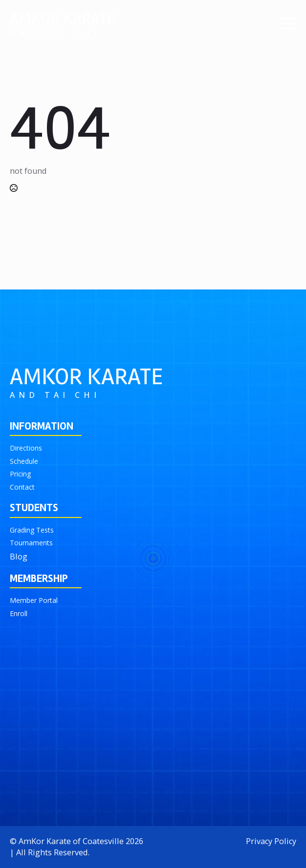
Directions (26, 448)
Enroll (19, 613)
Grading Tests (32, 530)
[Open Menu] (288, 23)
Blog (19, 557)
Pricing (20, 474)
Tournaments (31, 543)
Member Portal (34, 600)
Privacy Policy (271, 841)
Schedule (24, 461)
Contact (22, 487)
